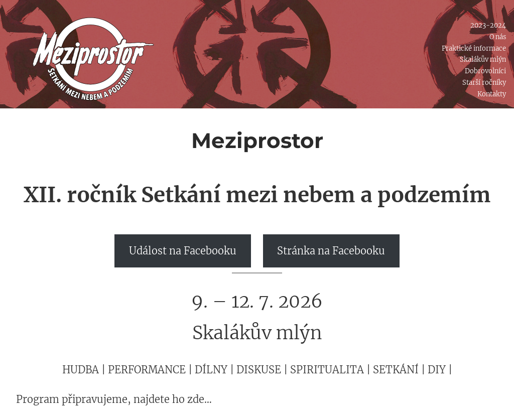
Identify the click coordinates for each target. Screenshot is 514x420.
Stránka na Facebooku (331, 251)
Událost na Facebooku (183, 251)
